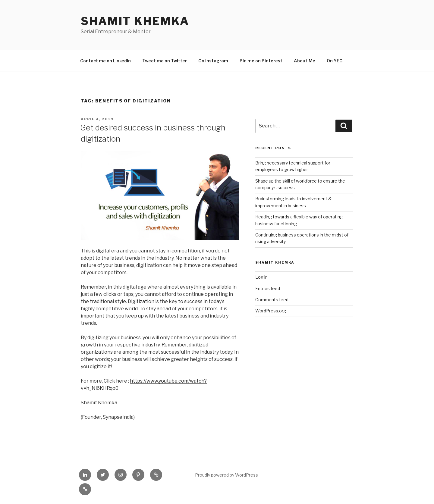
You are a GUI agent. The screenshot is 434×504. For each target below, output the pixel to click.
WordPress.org (271, 311)
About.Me (305, 61)
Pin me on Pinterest (261, 61)
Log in (261, 277)
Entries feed (268, 288)
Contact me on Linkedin (105, 61)
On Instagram (213, 61)
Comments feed (272, 300)
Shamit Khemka (135, 21)
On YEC (335, 61)
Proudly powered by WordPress (226, 475)
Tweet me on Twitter (165, 61)
